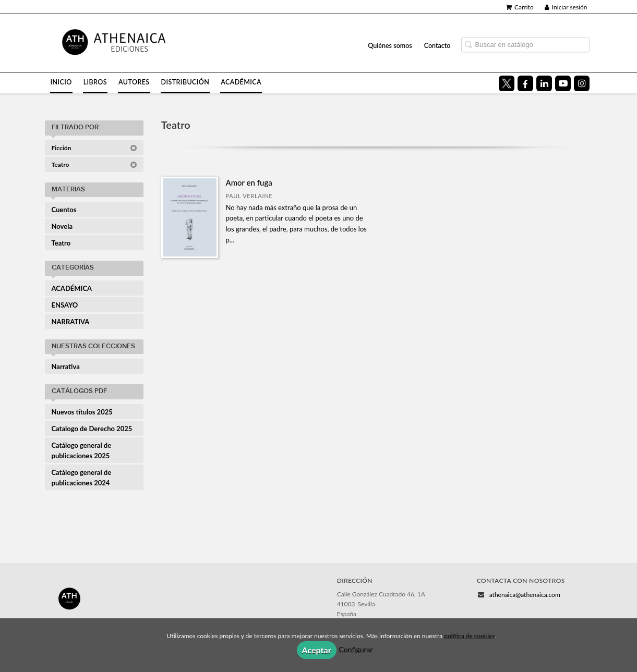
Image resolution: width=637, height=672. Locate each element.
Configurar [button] (356, 649)
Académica (241, 82)
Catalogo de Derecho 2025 (92, 429)
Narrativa (66, 366)
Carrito (520, 7)
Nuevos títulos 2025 (82, 412)
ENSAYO (65, 305)
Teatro (94, 164)
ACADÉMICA (72, 288)
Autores (134, 82)
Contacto (437, 45)
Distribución (185, 82)
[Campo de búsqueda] (525, 45)
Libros (95, 82)
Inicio (61, 82)
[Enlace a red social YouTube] (563, 83)
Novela (62, 226)
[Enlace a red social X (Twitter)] (507, 83)
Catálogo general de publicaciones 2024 (82, 478)
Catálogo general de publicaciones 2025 (82, 450)
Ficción (94, 148)
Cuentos (64, 210)
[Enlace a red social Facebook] (525, 83)
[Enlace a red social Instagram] (582, 83)
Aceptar (317, 650)
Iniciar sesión (566, 7)
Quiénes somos (390, 45)
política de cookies (469, 636)
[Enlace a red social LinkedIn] (544, 83)
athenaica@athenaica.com (525, 595)
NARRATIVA (71, 322)
